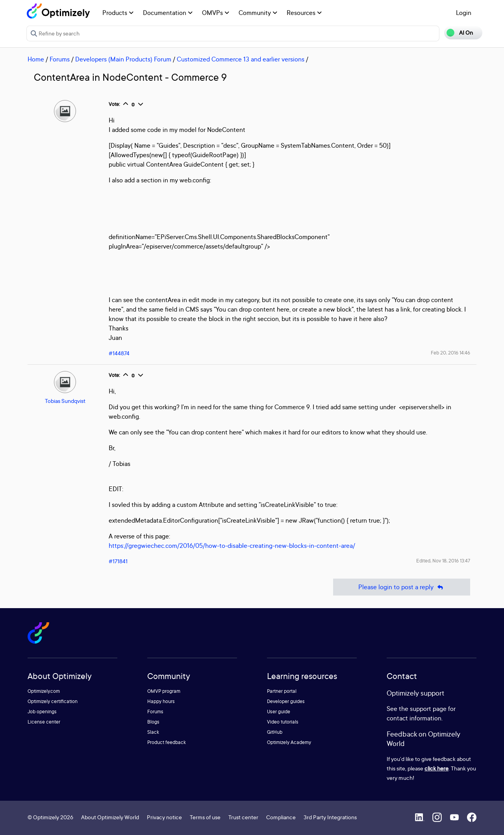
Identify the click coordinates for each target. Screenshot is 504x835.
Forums (60, 59)
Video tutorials (283, 722)
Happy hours (161, 701)
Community (258, 13)
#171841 (118, 561)
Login (464, 13)
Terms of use (205, 817)
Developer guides (286, 701)
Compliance (281, 817)
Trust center (243, 817)
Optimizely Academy (289, 742)
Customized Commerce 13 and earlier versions (241, 59)
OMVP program (164, 691)
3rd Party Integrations (330, 817)
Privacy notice (164, 817)
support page (428, 709)
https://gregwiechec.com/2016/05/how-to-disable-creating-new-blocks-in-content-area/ (232, 546)
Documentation (168, 13)
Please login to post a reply (402, 587)
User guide (279, 712)
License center (44, 722)
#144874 (119, 353)
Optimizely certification (53, 701)
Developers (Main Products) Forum (123, 59)
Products (118, 13)
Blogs (153, 722)
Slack (153, 732)
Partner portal (282, 691)
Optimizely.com (44, 691)
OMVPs (216, 13)
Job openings (42, 712)
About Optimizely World (110, 817)
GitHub (275, 732)
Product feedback (167, 742)
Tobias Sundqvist (65, 401)
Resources (304, 13)
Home (36, 59)
